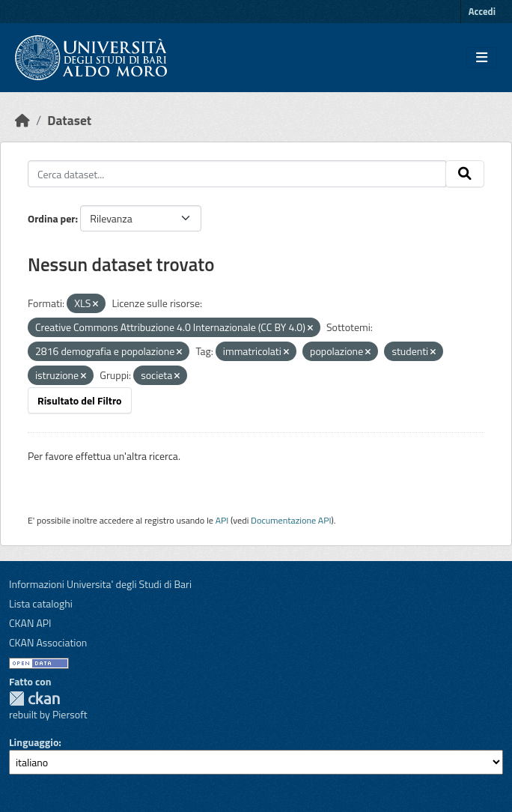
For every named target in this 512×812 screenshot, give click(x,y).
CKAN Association (48, 642)
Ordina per (52, 218)
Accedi (482, 11)
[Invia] (465, 174)
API (222, 520)
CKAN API (30, 623)
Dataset (69, 120)
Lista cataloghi (41, 603)
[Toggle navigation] (482, 58)
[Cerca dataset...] (237, 174)
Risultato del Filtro (80, 400)
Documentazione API (291, 520)
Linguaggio (34, 742)
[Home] (22, 120)
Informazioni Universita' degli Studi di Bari (100, 584)
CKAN (34, 699)
